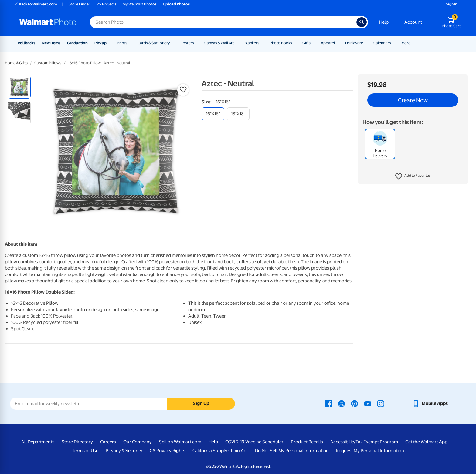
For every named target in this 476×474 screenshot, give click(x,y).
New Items (51, 43)
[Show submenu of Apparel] (338, 43)
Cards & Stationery (154, 43)
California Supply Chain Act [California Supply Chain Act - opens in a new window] (220, 451)
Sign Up (201, 403)
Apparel (328, 43)
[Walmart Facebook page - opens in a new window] (328, 403)
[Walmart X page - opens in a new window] (342, 403)
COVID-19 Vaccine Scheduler (254, 442)
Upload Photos (176, 4)
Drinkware (354, 43)
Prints (122, 43)
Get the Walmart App (426, 442)
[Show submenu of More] (413, 43)
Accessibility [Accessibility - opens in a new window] (343, 442)
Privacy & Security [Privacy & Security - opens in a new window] (124, 451)
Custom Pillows (48, 63)
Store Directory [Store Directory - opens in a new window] (77, 442)
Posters (187, 43)
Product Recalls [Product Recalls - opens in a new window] (307, 442)
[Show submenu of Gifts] (313, 43)
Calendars (382, 43)
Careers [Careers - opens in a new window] (108, 442)
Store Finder (79, 4)
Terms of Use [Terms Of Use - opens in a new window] (85, 451)
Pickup (100, 43)
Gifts (306, 43)
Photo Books (281, 43)
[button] (413, 176)
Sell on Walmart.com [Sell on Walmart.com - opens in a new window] (180, 442)
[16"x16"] (213, 114)
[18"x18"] (238, 114)
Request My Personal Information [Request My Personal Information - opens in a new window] (370, 451)
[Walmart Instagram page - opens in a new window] (381, 403)
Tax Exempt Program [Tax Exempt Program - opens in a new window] (377, 442)
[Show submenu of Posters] (197, 43)
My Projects (106, 4)
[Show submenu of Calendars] (394, 43)
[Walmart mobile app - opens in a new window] (430, 403)
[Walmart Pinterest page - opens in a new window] (355, 403)
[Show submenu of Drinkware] (366, 43)
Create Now (413, 100)
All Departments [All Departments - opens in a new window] (38, 442)
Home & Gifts (16, 63)
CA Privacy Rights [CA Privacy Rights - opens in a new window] (167, 451)
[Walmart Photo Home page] (48, 22)
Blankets (252, 43)
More (406, 43)
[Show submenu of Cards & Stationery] (173, 43)
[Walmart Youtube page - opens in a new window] (368, 403)
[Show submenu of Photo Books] (295, 43)
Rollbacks (26, 43)
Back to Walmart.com (36, 4)
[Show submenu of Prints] (130, 43)
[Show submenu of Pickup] (109, 43)
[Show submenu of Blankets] (262, 43)
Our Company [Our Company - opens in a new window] (138, 442)
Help (384, 22)
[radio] (19, 87)
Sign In (452, 4)
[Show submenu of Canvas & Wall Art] (237, 43)
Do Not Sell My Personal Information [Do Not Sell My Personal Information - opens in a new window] (292, 451)
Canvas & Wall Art (219, 43)
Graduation (77, 43)
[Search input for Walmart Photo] (223, 22)
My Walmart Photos (140, 4)
